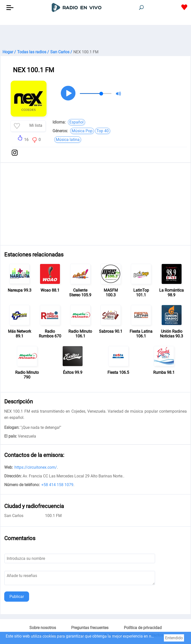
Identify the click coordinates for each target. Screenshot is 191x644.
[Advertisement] (95, 37)
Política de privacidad (143, 628)
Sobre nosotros (43, 628)
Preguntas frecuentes (90, 628)
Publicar (17, 597)
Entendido (174, 638)
